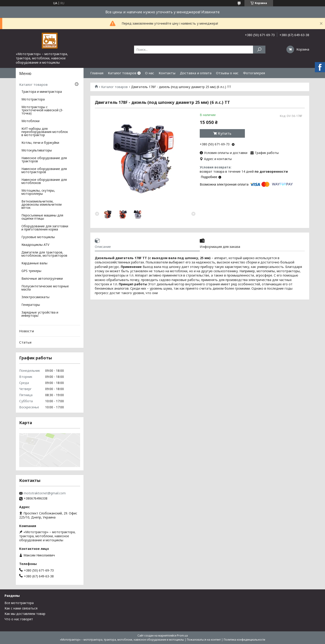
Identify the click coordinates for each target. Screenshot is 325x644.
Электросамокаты (35, 297)
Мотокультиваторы (37, 151)
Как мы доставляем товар (25, 614)
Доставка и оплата (196, 73)
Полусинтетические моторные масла (45, 288)
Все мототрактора (19, 603)
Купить (225, 133)
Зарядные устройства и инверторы (40, 314)
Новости (27, 331)
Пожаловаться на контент (204, 640)
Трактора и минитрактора (42, 92)
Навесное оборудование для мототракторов (44, 171)
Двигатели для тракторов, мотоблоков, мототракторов (44, 254)
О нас (150, 73)
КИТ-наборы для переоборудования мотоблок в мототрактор (45, 132)
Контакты (167, 73)
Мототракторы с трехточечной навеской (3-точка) (42, 110)
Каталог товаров (122, 73)
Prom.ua (182, 636)
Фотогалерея (254, 73)
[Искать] (259, 50)
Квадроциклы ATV (35, 245)
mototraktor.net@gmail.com (45, 493)
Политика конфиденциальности (244, 640)
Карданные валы (34, 263)
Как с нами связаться (21, 608)
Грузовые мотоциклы (38, 237)
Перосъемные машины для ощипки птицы (42, 217)
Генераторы (31, 305)
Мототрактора (33, 100)
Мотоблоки (30, 121)
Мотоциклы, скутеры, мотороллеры (38, 192)
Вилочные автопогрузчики (42, 279)
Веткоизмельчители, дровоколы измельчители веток (42, 205)
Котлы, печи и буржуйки (40, 143)
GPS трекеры (31, 271)
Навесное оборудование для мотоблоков (44, 181)
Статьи (25, 342)
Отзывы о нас (227, 73)
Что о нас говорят (19, 619)
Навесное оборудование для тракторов (44, 160)
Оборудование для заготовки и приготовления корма (45, 228)
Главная (97, 73)
